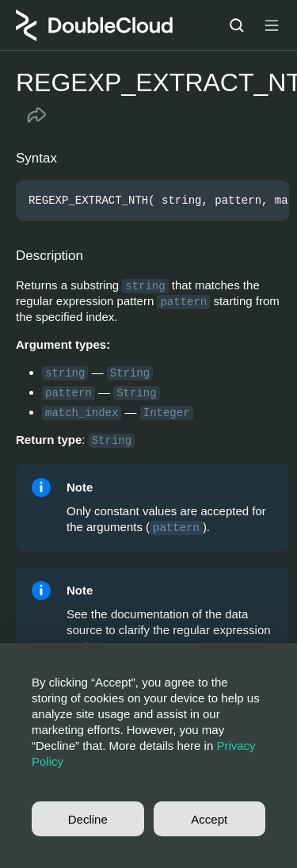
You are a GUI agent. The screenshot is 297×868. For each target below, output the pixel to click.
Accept (209, 819)
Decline (88, 819)
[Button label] (272, 25)
